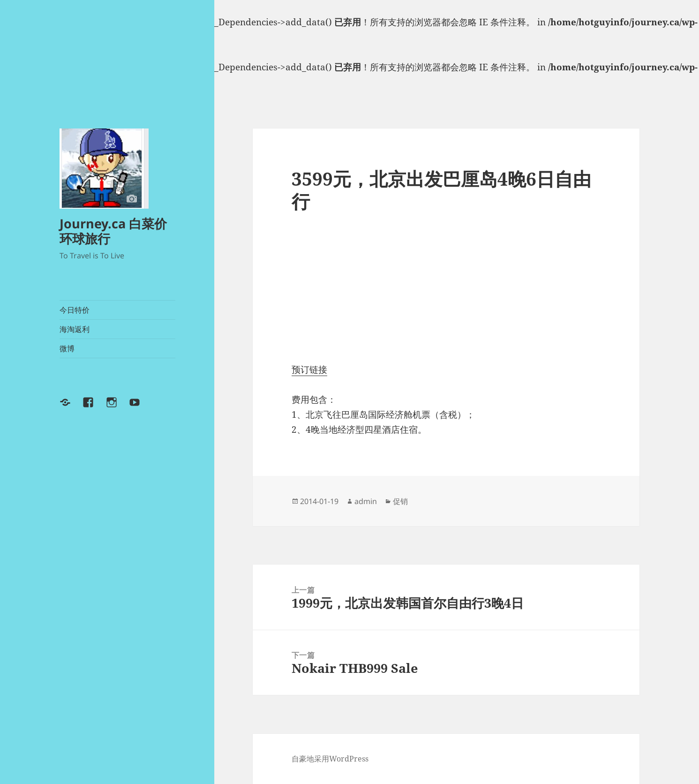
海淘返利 (75, 329)
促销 (400, 501)
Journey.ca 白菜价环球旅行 (113, 231)
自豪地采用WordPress (330, 759)
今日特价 (75, 310)
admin (366, 501)
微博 (67, 348)
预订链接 (309, 369)
